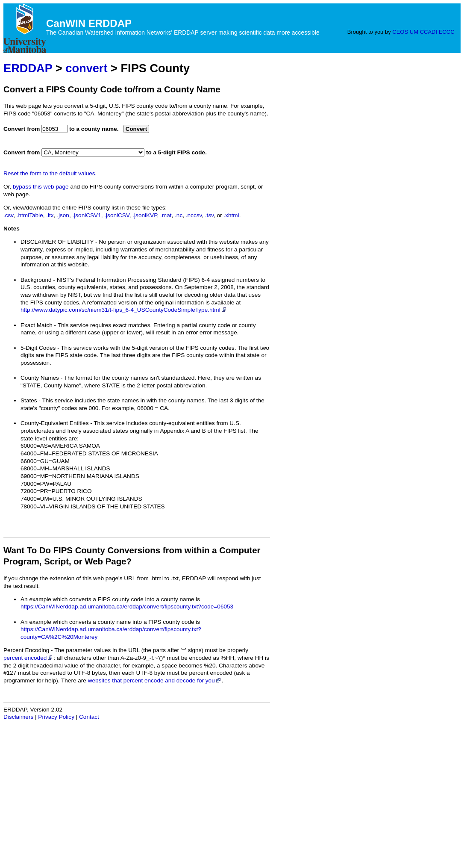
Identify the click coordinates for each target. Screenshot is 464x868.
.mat (166, 215)
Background (36, 280)
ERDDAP (28, 68)
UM (414, 32)
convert (86, 68)
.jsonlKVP (145, 215)
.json (63, 215)
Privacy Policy (56, 717)
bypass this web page (41, 187)
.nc (179, 215)
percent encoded (28, 658)
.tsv (209, 215)
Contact (89, 717)
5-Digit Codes (38, 348)
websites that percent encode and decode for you (155, 681)
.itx (50, 215)
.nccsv (194, 215)
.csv (8, 215)
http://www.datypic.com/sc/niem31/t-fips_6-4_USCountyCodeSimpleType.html (124, 310)
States (29, 400)
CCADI (429, 32)
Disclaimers (18, 717)
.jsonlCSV (117, 215)
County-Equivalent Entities (54, 423)
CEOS (400, 32)
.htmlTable (30, 215)
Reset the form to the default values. (50, 173)
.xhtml (231, 215)
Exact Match (37, 325)
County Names (40, 378)
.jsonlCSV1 (87, 215)
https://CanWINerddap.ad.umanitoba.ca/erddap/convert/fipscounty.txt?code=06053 (127, 607)
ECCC (447, 32)
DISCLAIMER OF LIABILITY (57, 242)
